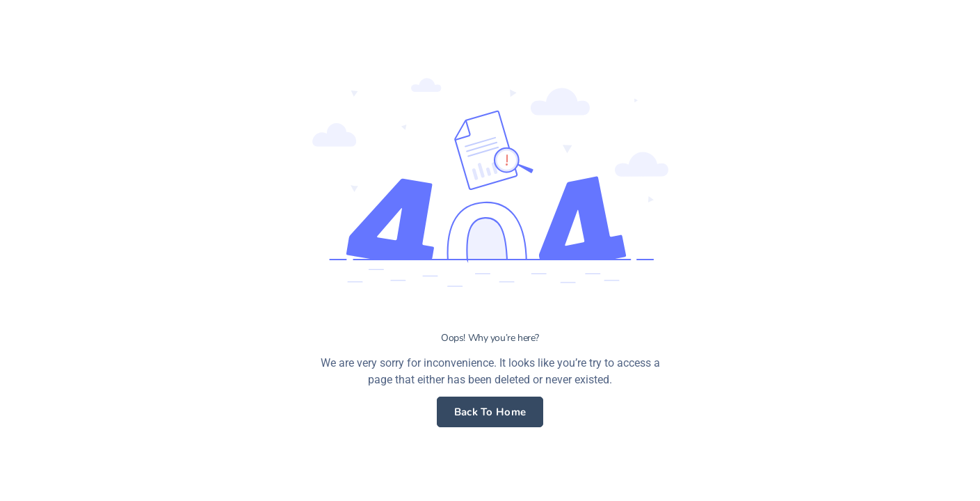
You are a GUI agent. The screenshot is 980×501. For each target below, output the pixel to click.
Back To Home (490, 412)
